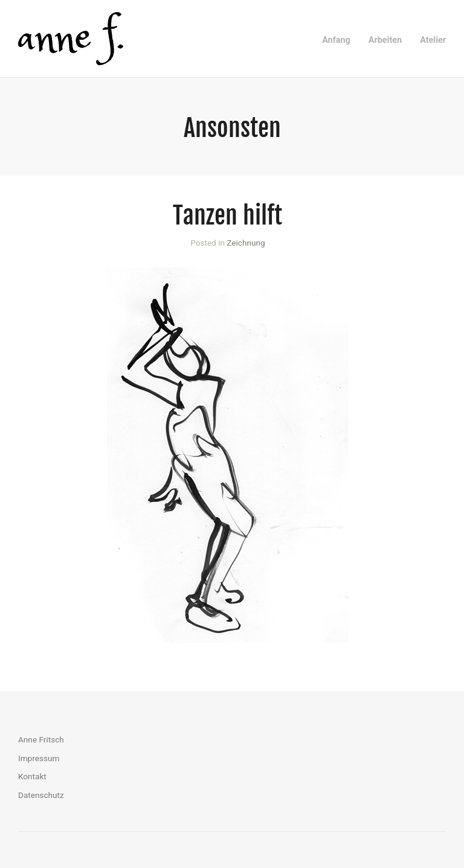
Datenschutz (41, 795)
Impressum (39, 758)
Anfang (336, 40)
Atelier (433, 40)
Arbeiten (385, 40)
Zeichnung (246, 243)
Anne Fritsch (41, 739)
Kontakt (32, 776)
